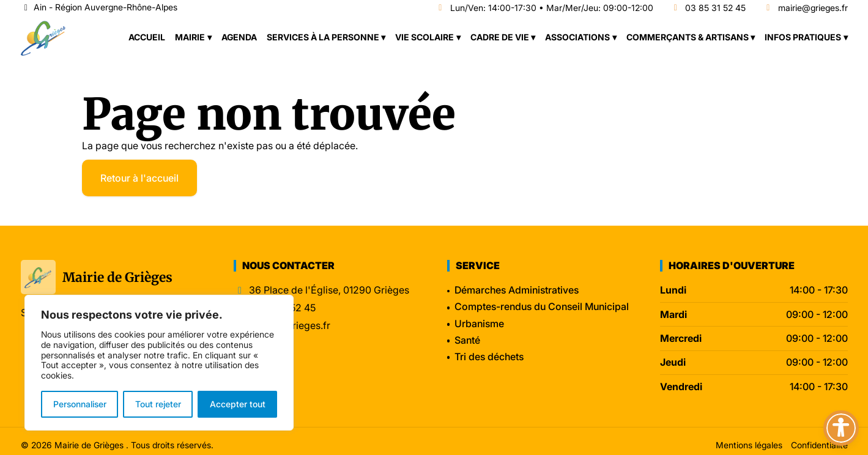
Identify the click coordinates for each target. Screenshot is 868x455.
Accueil (147, 37)
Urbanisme (479, 324)
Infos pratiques (803, 37)
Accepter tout (238, 404)
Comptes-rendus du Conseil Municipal (542, 306)
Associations (577, 37)
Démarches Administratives (517, 290)
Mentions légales (749, 445)
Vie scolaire (425, 37)
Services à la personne (323, 37)
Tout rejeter (158, 404)
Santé (467, 340)
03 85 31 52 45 (708, 8)
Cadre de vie (500, 37)
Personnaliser (80, 404)
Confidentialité (819, 445)
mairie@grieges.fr (805, 8)
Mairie (190, 37)
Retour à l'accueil (139, 178)
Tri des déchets (489, 357)
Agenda (239, 37)
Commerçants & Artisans (688, 37)
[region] (159, 363)
